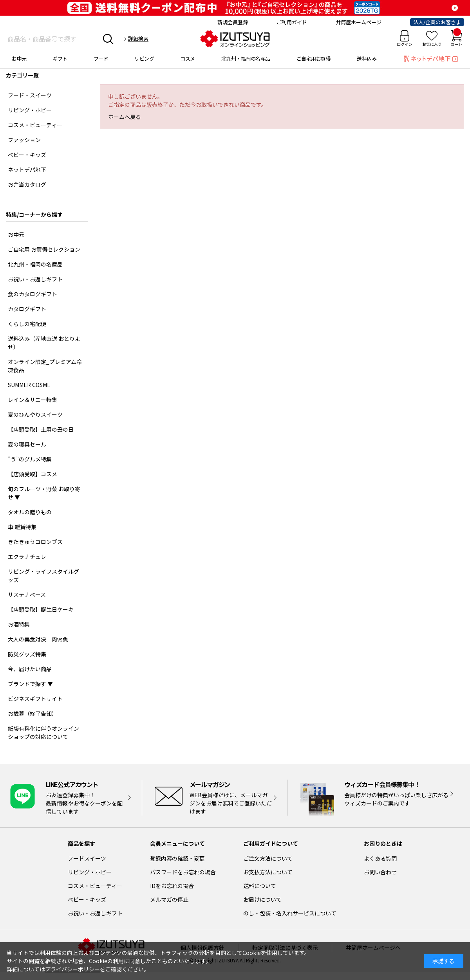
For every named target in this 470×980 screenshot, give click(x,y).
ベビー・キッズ (87, 899)
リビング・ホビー (90, 872)
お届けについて (262, 899)
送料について (260, 886)
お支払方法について (268, 872)
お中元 (19, 59)
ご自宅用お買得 (314, 59)
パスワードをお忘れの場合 (183, 872)
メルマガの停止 (169, 899)
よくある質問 (380, 858)
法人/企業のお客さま (437, 22)
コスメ (188, 59)
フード (101, 59)
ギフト (60, 59)
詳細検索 (138, 39)
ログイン (405, 44)
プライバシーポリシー (72, 969)
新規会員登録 (233, 22)
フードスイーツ (87, 858)
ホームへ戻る (125, 117)
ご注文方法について (268, 858)
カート (456, 39)
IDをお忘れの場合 (172, 886)
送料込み (367, 59)
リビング (144, 59)
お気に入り (432, 44)
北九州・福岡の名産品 (246, 59)
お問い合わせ (380, 872)
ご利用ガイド (292, 22)
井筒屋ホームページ (359, 22)
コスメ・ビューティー (95, 886)
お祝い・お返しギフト (95, 913)
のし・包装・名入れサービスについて (290, 913)
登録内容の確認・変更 (177, 858)
